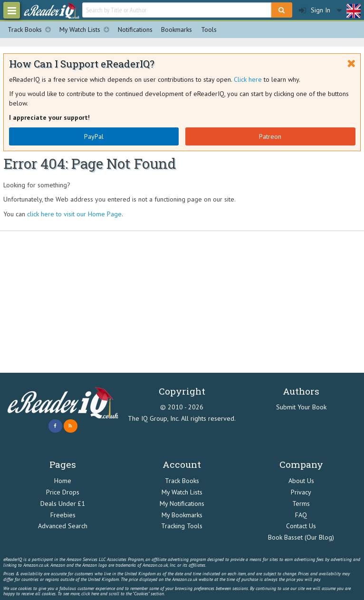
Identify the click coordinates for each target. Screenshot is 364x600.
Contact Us (301, 526)
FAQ (301, 515)
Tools (209, 29)
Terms (301, 503)
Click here (248, 79)
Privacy (301, 492)
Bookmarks (177, 29)
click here (90, 594)
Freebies (63, 515)
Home (63, 481)
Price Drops (63, 492)
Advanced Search (63, 526)
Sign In (315, 10)
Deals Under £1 (63, 503)
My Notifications (182, 503)
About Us (301, 481)
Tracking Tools (182, 526)
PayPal (94, 136)
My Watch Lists (86, 30)
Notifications (135, 29)
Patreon (270, 136)
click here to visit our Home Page (74, 214)
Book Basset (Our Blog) (301, 537)
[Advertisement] (182, 302)
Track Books (31, 30)
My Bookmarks (182, 515)
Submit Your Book (301, 407)
